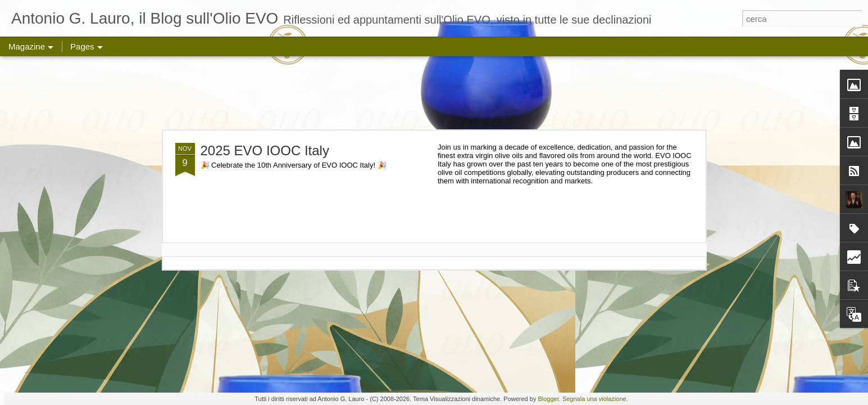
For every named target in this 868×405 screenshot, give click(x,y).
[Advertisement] (434, 93)
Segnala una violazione (594, 399)
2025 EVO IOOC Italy (265, 150)
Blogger (548, 399)
